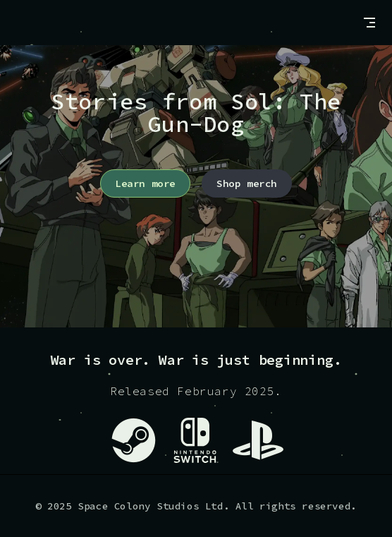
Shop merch (247, 183)
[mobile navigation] (369, 23)
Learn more (145, 183)
